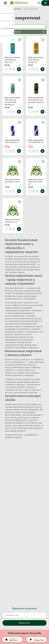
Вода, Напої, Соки (14, 9)
